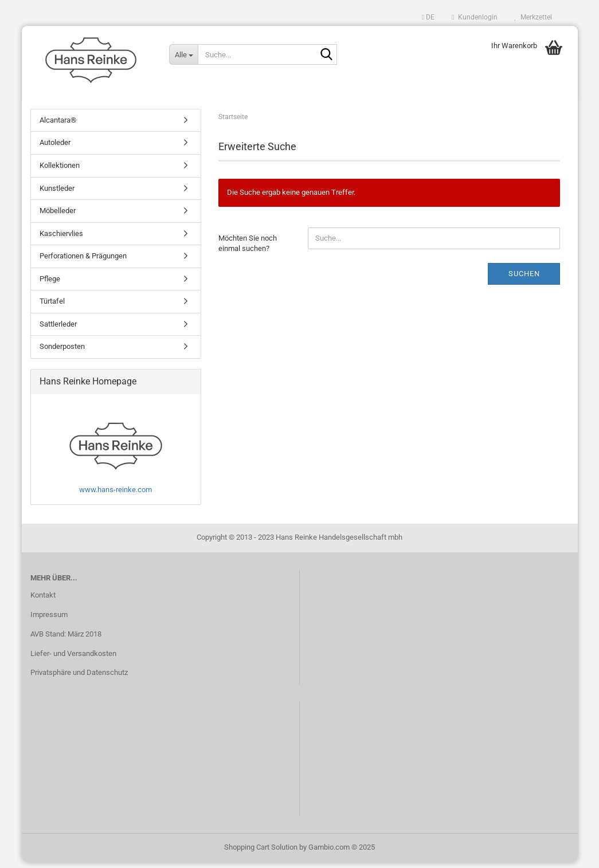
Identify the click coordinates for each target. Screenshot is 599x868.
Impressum (49, 620)
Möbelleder (58, 216)
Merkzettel (533, 17)
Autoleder (55, 149)
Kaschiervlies (61, 239)
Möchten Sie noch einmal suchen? (248, 249)
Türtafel (52, 307)
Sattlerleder (58, 330)
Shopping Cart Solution (261, 853)
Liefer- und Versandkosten (73, 659)
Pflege (50, 284)
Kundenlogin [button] (474, 17)
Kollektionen (60, 171)
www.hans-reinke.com (116, 495)
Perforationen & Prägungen (83, 262)
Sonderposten (62, 353)
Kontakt (43, 601)
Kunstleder (57, 194)
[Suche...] (183, 54)
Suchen (524, 279)
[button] (428, 17)
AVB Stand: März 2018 (66, 640)
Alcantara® (58, 126)
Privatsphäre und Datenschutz (79, 679)
